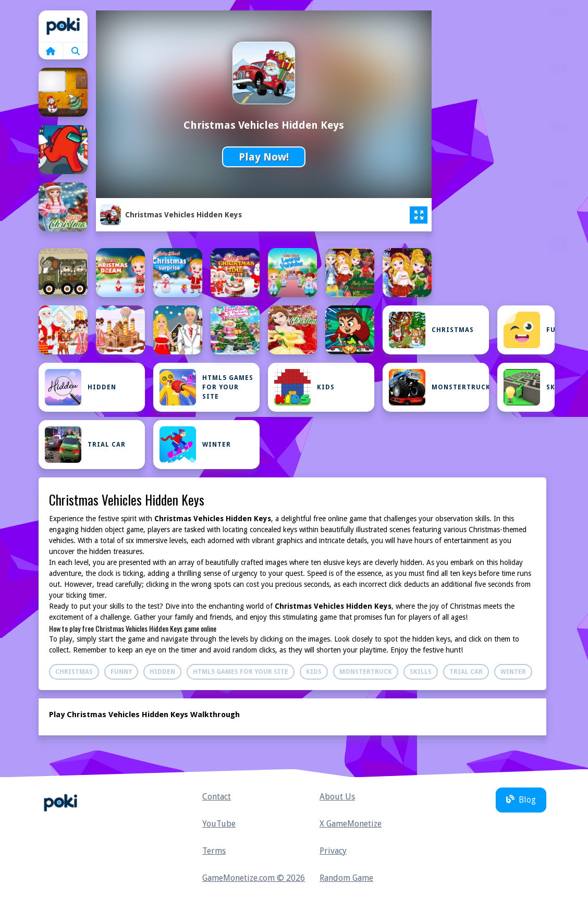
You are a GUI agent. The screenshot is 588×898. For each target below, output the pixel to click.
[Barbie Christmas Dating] (178, 330)
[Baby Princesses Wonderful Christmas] (407, 273)
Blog (521, 800)
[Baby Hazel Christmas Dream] (120, 273)
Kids (304, 387)
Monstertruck (439, 387)
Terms (214, 851)
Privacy (333, 851)
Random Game (346, 878)
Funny (529, 330)
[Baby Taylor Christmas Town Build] (120, 330)
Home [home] (63, 26)
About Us (337, 797)
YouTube (219, 824)
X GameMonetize (351, 824)
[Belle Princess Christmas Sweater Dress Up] (292, 330)
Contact (217, 797)
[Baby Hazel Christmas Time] (235, 273)
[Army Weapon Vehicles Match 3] (63, 273)
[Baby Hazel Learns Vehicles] (292, 273)
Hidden (81, 387)
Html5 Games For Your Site (206, 387)
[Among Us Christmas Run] (63, 150)
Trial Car (85, 445)
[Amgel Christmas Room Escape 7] (63, 92)
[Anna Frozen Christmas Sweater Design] (63, 207)
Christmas (431, 330)
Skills (529, 387)
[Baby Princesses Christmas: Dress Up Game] (350, 273)
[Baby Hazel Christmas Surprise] (178, 273)
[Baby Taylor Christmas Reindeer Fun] (63, 330)
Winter (195, 445)
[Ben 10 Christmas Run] (350, 330)
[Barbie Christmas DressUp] (235, 330)
